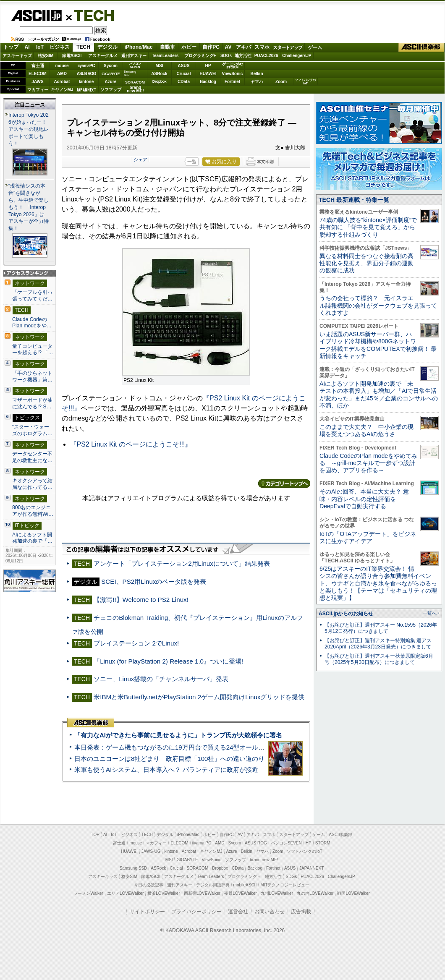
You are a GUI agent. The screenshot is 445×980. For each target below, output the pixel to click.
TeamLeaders (165, 56)
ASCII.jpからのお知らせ (346, 614)
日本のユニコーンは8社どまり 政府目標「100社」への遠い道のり (169, 759)
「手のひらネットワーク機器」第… (32, 376)
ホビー (189, 47)
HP (208, 66)
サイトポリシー (147, 912)
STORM (323, 843)
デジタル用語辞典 (213, 885)
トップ (11, 47)
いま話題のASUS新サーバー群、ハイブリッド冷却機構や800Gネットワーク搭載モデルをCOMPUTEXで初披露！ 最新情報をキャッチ (378, 345)
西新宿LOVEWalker (202, 893)
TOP (95, 835)
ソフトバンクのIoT (305, 82)
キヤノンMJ (62, 90)
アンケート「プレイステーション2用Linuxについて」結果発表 (182, 563)
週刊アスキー (134, 56)
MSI (160, 66)
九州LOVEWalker (277, 893)
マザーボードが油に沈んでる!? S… (32, 403)
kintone (86, 82)
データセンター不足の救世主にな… (32, 457)
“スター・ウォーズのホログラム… (32, 430)
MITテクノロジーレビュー (285, 885)
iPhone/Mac (139, 47)
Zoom (281, 82)
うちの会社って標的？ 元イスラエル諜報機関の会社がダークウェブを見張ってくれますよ (378, 305)
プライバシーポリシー (196, 912)
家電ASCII (72, 56)
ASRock (159, 74)
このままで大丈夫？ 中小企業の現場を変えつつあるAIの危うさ (366, 430)
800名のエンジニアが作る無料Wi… (33, 511)
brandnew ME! (135, 90)
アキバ (243, 47)
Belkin (257, 74)
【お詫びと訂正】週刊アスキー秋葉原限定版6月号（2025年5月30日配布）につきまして (379, 659)
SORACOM (198, 868)
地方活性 (243, 56)
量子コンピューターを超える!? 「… (33, 350)
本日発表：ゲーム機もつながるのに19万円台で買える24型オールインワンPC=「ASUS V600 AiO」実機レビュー (233, 747)
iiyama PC (202, 843)
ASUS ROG (86, 74)
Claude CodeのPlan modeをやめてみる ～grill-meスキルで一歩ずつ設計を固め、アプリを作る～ (368, 463)
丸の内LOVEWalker (315, 893)
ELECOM (38, 74)
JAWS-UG (151, 851)
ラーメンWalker (88, 893)
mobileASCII (245, 885)
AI (27, 47)
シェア (140, 159)
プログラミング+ (200, 56)
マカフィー (38, 90)
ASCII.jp (36, 16)
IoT (40, 47)
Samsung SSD (133, 868)
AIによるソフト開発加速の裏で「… (32, 538)
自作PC (211, 47)
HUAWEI (208, 74)
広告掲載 (301, 912)
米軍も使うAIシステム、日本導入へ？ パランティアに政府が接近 (166, 770)
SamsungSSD (130, 73)
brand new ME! (264, 860)
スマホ (262, 47)
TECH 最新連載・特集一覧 (354, 200)
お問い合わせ (270, 912)
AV (228, 47)
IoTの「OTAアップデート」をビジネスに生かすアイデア (368, 537)
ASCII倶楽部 (421, 47)
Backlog (208, 82)
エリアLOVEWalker (125, 893)
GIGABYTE (111, 74)
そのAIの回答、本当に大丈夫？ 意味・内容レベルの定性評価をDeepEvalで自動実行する (364, 499)
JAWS (37, 82)
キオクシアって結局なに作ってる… (32, 484)
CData (184, 82)
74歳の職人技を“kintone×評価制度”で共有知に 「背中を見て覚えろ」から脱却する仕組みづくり (368, 227)
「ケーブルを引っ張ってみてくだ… (32, 295)
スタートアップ (288, 47)
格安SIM (46, 56)
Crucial (184, 74)
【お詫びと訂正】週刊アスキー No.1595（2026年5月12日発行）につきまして (381, 628)
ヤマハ (257, 82)
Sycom (111, 66)
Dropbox (160, 81)
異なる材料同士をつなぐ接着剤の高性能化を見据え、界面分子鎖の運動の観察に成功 (366, 263)
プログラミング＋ (244, 877)
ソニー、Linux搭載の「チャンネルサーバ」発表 (161, 679)
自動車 (168, 47)
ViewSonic (233, 74)
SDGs (226, 56)
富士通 (38, 66)
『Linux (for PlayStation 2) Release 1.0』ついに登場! (168, 661)
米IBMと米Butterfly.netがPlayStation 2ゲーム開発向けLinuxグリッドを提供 (199, 697)
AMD (62, 74)
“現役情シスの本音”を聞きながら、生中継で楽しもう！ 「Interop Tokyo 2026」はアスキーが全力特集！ (29, 207)
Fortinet (232, 82)
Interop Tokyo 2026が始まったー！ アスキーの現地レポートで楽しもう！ (29, 129)
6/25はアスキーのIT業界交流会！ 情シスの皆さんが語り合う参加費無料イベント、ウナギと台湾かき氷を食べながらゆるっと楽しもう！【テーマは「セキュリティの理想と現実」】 (378, 583)
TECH (91, 15)
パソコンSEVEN (135, 65)
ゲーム (315, 47)
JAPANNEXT (86, 90)
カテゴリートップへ (284, 483)
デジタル (107, 47)
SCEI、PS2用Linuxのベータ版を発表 (154, 581)
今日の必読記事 (149, 885)
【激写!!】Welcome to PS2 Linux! (141, 600)
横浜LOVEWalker (164, 893)
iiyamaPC (86, 66)
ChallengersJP (297, 56)
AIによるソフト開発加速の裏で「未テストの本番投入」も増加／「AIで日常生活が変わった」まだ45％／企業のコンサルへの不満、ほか (379, 395)
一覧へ (430, 613)
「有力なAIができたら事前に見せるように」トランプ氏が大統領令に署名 (178, 735)
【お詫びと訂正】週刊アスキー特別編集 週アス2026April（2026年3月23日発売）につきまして (378, 644)
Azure (111, 82)
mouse (62, 66)
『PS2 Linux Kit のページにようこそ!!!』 (131, 444)
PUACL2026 (266, 56)
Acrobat (62, 82)
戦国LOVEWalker (353, 893)
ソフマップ (111, 90)
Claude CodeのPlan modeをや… (32, 323)
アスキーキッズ (17, 56)
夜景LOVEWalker (240, 893)
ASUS (184, 66)
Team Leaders (211, 877)
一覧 (192, 162)
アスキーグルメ (103, 56)
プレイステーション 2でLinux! (136, 643)
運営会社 (238, 912)
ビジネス (60, 47)
